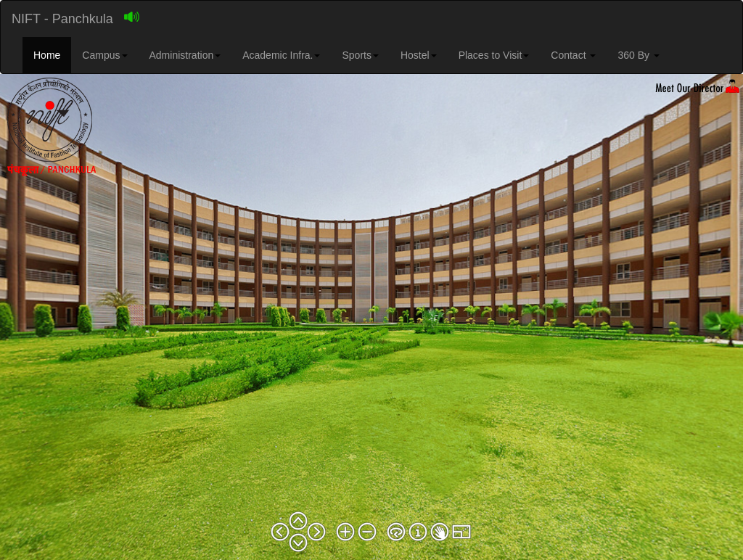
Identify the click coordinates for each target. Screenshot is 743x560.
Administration (185, 55)
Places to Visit (494, 55)
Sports (360, 55)
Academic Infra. (281, 55)
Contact (573, 55)
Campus (104, 55)
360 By (638, 55)
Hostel (419, 55)
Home (47, 55)
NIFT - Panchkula (62, 19)
